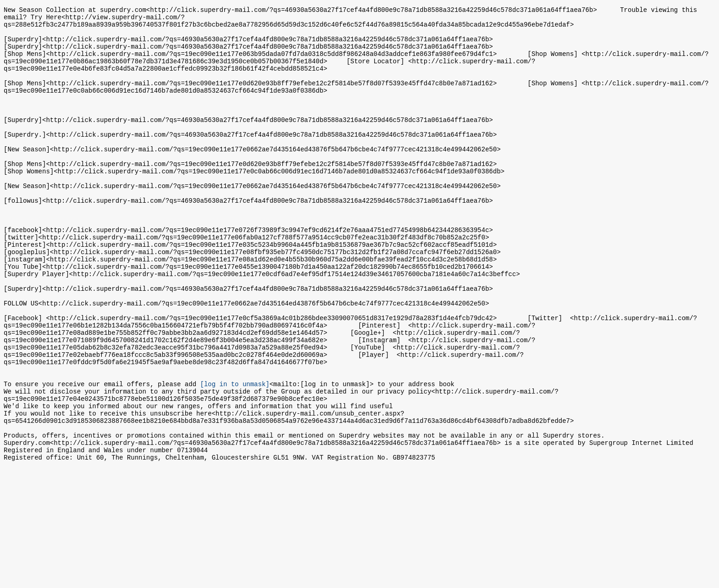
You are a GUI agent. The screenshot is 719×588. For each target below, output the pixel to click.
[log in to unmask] (235, 455)
